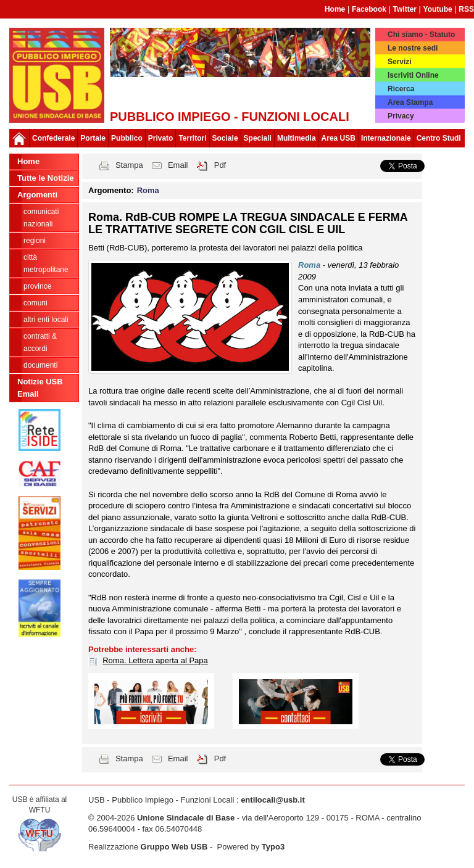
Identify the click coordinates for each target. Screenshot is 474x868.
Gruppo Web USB (174, 847)
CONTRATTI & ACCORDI (40, 342)
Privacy (401, 116)
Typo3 (273, 847)
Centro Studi (439, 138)
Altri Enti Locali (46, 320)
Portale (93, 138)
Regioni (35, 241)
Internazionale (386, 138)
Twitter (405, 9)
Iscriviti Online (413, 75)
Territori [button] (192, 138)
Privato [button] (161, 138)
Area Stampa (410, 102)
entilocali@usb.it (273, 800)
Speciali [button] (258, 138)
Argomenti (37, 195)
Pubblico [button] (127, 138)
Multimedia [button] (297, 138)
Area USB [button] (339, 138)
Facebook (369, 9)
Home (335, 9)
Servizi (400, 62)
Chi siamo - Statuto (421, 35)
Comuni (35, 303)
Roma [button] (148, 190)
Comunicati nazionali (41, 218)
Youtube (438, 9)
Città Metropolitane (46, 263)
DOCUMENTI (40, 365)
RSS (466, 9)
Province (37, 286)
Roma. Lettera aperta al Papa (155, 660)
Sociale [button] (225, 138)
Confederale (53, 138)
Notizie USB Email (40, 388)
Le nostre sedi (413, 48)
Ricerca (401, 89)
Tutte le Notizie (45, 178)
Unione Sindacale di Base (186, 818)
